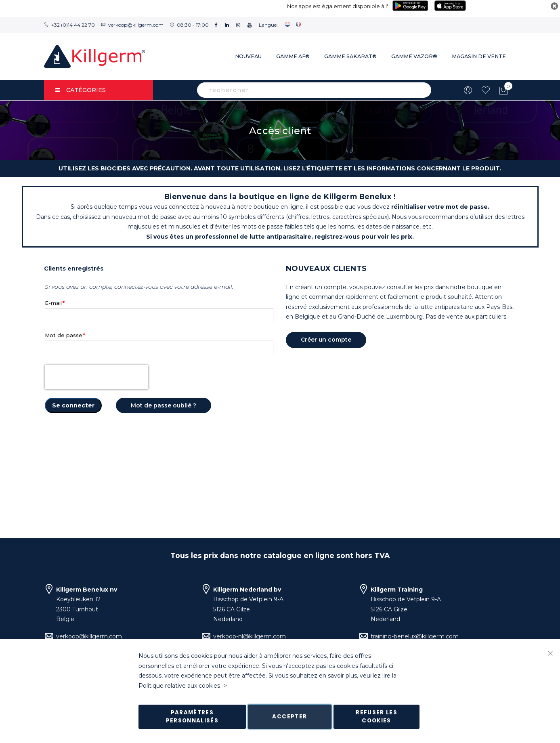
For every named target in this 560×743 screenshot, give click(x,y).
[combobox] (314, 90)
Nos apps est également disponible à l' (338, 6)
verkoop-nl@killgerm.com (250, 636)
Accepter (289, 717)
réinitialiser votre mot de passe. (440, 207)
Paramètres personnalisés (192, 717)
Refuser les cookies (376, 717)
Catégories (81, 90)
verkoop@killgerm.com (136, 25)
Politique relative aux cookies (179, 686)
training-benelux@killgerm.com (415, 636)
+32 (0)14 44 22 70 (73, 25)
